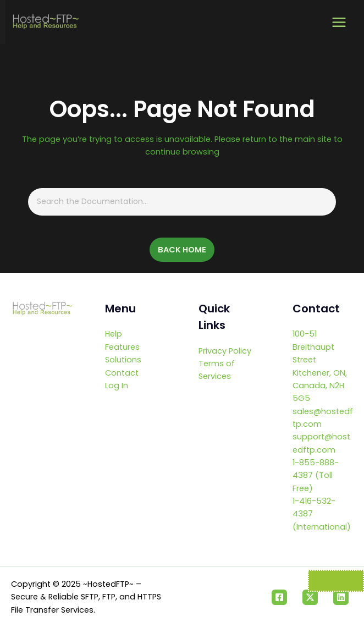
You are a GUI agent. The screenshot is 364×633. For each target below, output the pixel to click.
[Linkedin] (341, 597)
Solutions (123, 360)
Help (114, 334)
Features (122, 347)
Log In (117, 386)
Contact (122, 373)
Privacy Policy (225, 351)
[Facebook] (279, 597)
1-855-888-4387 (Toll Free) (316, 475)
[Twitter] (310, 597)
